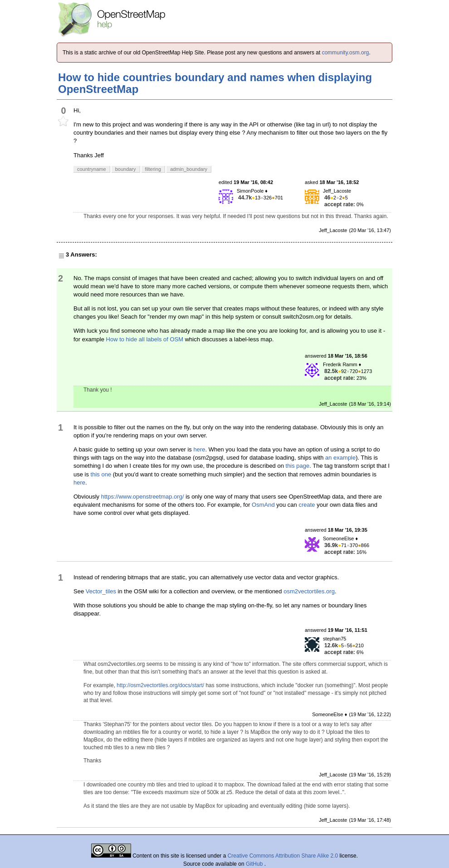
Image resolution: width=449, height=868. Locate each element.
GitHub (255, 864)
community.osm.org (346, 53)
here (199, 449)
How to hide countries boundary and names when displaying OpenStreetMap (215, 83)
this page (298, 466)
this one (101, 474)
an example (340, 458)
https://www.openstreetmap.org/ (143, 497)
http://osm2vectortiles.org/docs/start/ (160, 685)
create (307, 505)
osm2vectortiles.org (309, 591)
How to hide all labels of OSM (145, 339)
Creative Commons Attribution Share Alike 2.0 (283, 856)
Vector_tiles (101, 591)
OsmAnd (263, 505)
